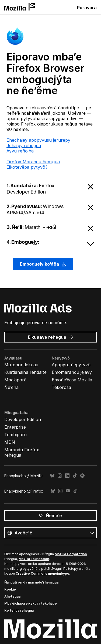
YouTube (68, 491)
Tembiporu (15, 435)
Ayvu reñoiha (20, 151)
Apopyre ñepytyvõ (71, 365)
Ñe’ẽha (11, 387)
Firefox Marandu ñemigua (33, 162)
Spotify (82, 476)
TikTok (75, 476)
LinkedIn (67, 476)
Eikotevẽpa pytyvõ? (27, 167)
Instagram (60, 476)
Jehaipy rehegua (24, 145)
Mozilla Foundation (34, 559)
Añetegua (12, 596)
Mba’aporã (15, 380)
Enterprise (15, 427)
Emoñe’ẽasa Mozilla (72, 380)
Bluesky (52, 476)
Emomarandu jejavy (72, 372)
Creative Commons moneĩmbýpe (42, 573)
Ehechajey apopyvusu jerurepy (38, 140)
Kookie (10, 589)
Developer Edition (23, 419)
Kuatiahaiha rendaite (25, 372)
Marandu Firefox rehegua (22, 452)
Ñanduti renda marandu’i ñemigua (31, 582)
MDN (10, 442)
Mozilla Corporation (71, 554)
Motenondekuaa (21, 365)
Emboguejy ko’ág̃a (43, 264)
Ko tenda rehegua (19, 610)
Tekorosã (61, 387)
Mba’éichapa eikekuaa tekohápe (31, 603)
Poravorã (87, 8)
